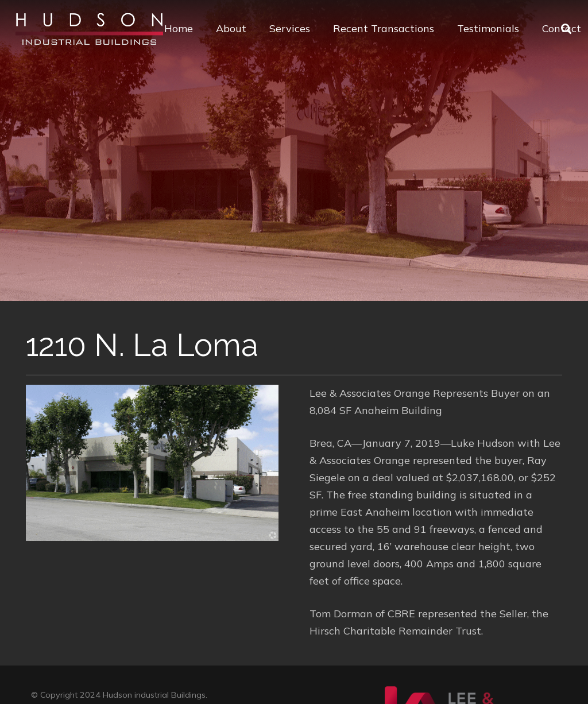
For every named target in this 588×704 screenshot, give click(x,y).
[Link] (89, 29)
